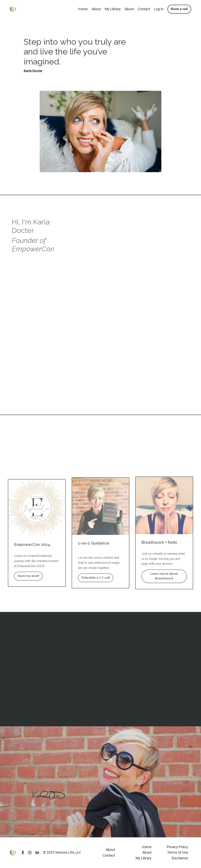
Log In (159, 9)
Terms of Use (178, 852)
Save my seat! (28, 576)
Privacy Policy (177, 847)
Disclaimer (180, 858)
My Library (113, 9)
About (96, 9)
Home (83, 9)
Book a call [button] (179, 9)
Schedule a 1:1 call (96, 578)
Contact (144, 9)
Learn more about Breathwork (164, 576)
